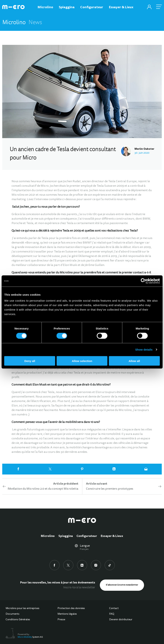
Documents (13, 614)
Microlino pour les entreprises (22, 608)
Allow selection (82, 361)
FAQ (112, 614)
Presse (61, 620)
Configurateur (87, 536)
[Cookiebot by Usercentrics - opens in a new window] (143, 281)
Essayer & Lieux (112, 536)
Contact (114, 608)
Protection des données (71, 608)
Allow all (134, 361)
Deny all (30, 361)
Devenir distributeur (121, 620)
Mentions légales (67, 614)
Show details (144, 350)
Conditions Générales (18, 620)
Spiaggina (66, 536)
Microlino (48, 536)
